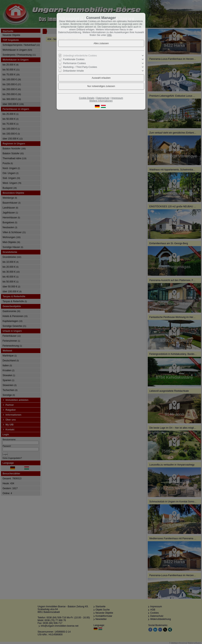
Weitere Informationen (101, 101)
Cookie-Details (87, 98)
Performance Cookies (74, 63)
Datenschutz (103, 98)
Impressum (117, 98)
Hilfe (109, 35)
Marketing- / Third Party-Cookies (80, 67)
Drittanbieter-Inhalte (73, 71)
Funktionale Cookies (74, 59)
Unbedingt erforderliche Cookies (80, 56)
